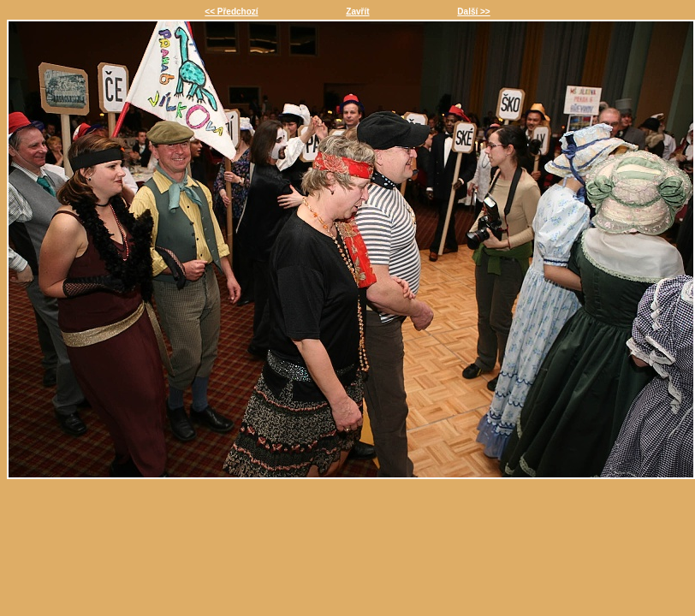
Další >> (473, 12)
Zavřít (357, 12)
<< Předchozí (231, 12)
